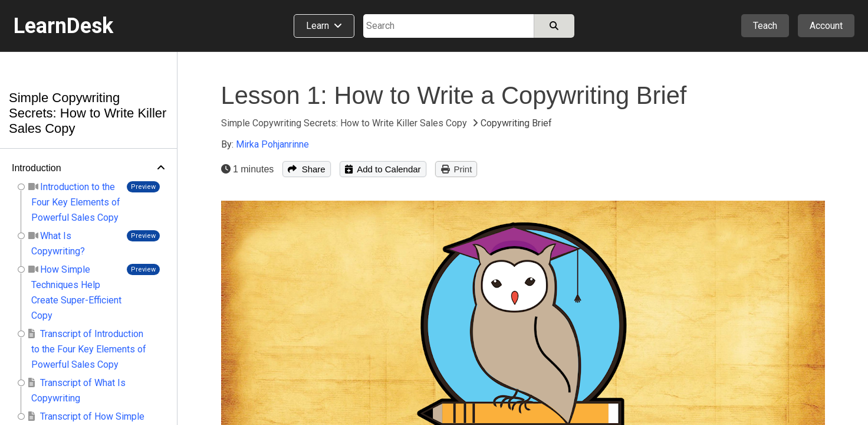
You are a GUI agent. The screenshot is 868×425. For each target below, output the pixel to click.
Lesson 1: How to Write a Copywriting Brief (454, 95)
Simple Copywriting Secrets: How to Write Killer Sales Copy (88, 113)
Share (306, 169)
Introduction (37, 168)
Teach (765, 26)
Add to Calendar (383, 169)
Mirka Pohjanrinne (272, 144)
